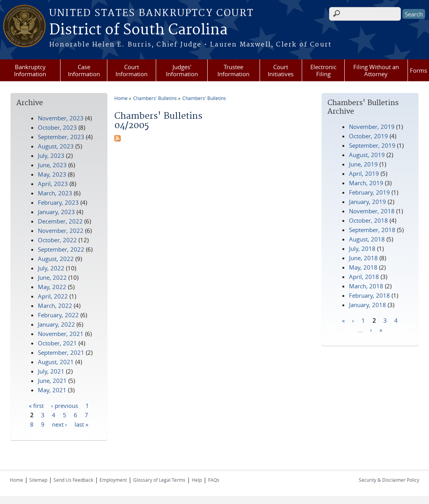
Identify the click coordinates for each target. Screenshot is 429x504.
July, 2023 (51, 155)
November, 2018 (372, 211)
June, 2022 (52, 277)
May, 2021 (52, 390)
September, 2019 (372, 145)
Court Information (132, 70)
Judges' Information (182, 70)
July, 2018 (362, 248)
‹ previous (65, 405)
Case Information (84, 70)
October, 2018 (368, 220)
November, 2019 (372, 127)
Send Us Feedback (73, 480)
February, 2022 (58, 315)
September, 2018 (372, 230)
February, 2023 (58, 202)
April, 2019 (364, 173)
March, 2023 (55, 193)
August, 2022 (56, 259)
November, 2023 (61, 118)
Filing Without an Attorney (376, 70)
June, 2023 (52, 165)
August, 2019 (367, 155)
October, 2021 (57, 343)
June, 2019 (363, 164)
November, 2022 (61, 231)
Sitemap (38, 480)
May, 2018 (363, 267)
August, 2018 (367, 239)
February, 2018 (369, 295)
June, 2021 (52, 381)
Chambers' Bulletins (155, 98)
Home (121, 98)
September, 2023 (61, 137)
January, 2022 (56, 324)
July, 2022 (51, 268)
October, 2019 (368, 136)
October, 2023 (57, 127)
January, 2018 (368, 305)
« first (36, 405)
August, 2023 (56, 146)
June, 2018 (363, 258)
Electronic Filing (323, 70)
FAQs (214, 480)
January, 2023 (56, 212)
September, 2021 (61, 352)
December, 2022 (60, 221)
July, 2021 (51, 371)
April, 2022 (53, 296)
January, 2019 (368, 202)
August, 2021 (56, 362)
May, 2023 (52, 174)
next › (60, 424)
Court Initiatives (281, 70)
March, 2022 (55, 306)
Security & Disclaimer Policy (389, 480)
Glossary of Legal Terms (159, 480)
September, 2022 (61, 249)
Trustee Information (233, 70)
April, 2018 (364, 277)
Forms (418, 70)
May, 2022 (52, 287)
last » (81, 424)
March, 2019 (366, 183)
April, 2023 (53, 184)
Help (197, 480)
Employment (113, 480)
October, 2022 (57, 240)
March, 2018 (366, 286)
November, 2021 (61, 334)
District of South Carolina (138, 30)
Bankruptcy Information (30, 70)
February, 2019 (369, 192)
